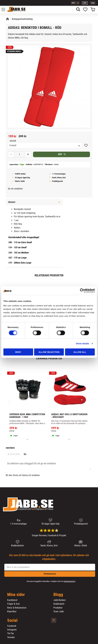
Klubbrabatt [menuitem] (59, 604)
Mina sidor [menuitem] (16, 595)
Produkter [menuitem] (58, 608)
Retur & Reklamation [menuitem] (17, 608)
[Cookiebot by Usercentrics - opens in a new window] (82, 290)
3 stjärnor (14, 454)
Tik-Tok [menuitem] (10, 633)
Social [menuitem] (12, 620)
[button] (5, 10)
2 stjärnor (11, 454)
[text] (12, 136)
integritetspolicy (69, 581)
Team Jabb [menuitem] (59, 612)
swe (85, 3)
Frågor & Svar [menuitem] (13, 604)
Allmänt (12, 202)
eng (93, 3)
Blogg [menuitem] (58, 595)
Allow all (80, 352)
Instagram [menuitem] (12, 630)
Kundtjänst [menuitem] (12, 600)
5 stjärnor (19, 454)
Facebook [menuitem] (12, 626)
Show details (83, 343)
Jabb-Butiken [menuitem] (60, 600)
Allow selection (49, 352)
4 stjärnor (16, 454)
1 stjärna (9, 454)
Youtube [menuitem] (11, 637)
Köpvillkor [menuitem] (12, 612)
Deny (18, 352)
